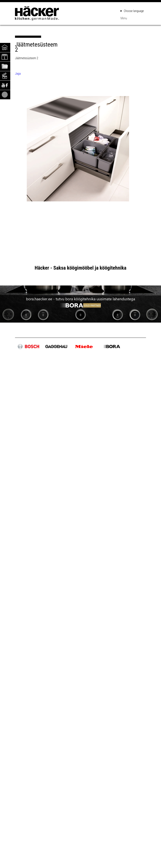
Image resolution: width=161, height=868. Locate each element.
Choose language (132, 11)
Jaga (18, 74)
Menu (124, 18)
